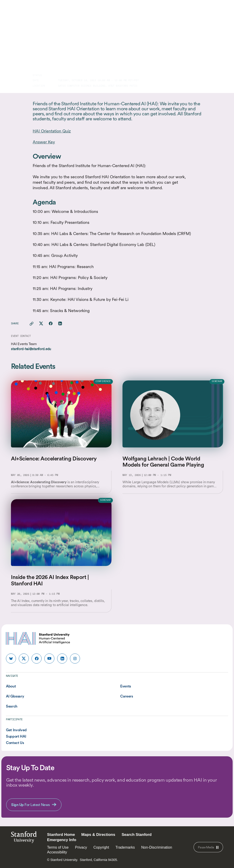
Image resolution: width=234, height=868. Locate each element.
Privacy (81, 847)
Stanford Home (61, 835)
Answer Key (44, 142)
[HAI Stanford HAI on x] (24, 659)
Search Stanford (137, 835)
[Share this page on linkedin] (60, 324)
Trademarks (125, 847)
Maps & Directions (98, 835)
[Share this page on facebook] (51, 324)
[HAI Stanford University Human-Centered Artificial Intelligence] (24, 11)
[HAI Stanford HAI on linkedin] (62, 659)
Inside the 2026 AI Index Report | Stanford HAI (50, 580)
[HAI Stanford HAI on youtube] (49, 659)
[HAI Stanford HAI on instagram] (75, 659)
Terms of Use (58, 847)
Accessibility (57, 852)
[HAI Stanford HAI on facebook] (37, 659)
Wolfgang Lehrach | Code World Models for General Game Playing (163, 462)
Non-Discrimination (157, 847)
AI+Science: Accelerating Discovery (54, 459)
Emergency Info (62, 840)
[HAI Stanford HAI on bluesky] (11, 659)
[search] (214, 11)
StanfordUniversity (24, 838)
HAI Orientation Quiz (52, 131)
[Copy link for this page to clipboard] (32, 324)
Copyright (101, 847)
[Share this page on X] (41, 324)
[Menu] (224, 11)
